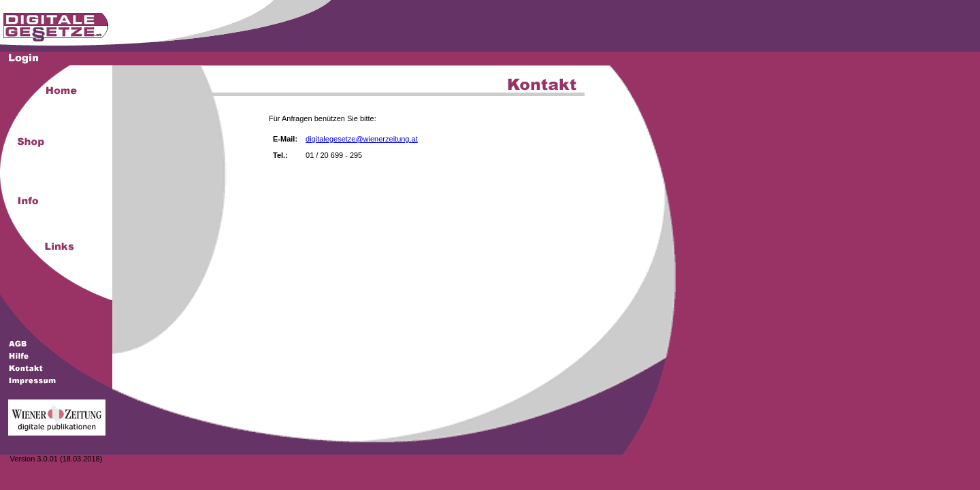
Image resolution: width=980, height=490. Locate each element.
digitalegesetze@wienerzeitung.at (362, 139)
